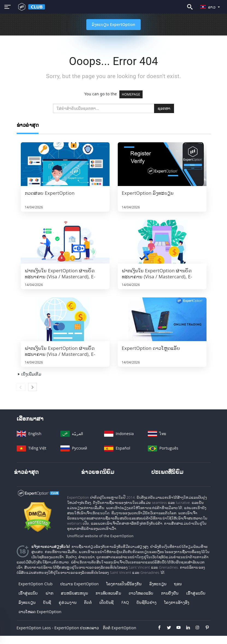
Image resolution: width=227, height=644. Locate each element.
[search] (104, 108)
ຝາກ (50, 593)
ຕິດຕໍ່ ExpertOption (120, 628)
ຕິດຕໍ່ (88, 602)
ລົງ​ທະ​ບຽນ (27, 602)
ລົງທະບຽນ (158, 584)
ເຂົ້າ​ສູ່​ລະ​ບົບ (28, 593)
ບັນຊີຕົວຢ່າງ (147, 602)
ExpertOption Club (36, 584)
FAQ (125, 602)
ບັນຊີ (47, 602)
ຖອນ (178, 584)
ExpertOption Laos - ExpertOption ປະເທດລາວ (58, 628)
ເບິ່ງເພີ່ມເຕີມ (29, 374)
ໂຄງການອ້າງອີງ (177, 602)
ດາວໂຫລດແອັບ (141, 593)
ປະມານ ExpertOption (80, 584)
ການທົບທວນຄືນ (108, 593)
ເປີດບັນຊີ (107, 602)
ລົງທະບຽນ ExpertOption (114, 24)
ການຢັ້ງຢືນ (170, 593)
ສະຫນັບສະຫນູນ (74, 593)
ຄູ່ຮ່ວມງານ (68, 602)
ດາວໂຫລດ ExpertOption (40, 612)
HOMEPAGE (131, 94)
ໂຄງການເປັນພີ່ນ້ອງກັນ (124, 584)
